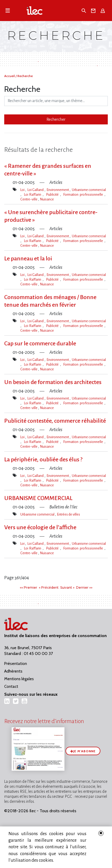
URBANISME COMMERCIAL (38, 498)
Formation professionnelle (84, 195)
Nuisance (47, 199)
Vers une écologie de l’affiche (40, 527)
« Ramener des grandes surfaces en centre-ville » (48, 170)
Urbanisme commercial (89, 190)
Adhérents (13, 671)
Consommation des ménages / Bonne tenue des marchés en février (50, 301)
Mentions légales (19, 679)
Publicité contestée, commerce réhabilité (55, 421)
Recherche (25, 76)
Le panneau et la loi (28, 259)
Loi (23, 190)
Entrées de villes (69, 514)
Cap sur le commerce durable (40, 344)
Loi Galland (36, 190)
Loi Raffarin (33, 195)
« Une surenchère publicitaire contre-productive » (51, 216)
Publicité (53, 195)
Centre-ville (29, 199)
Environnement (58, 190)
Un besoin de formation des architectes (53, 382)
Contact (11, 687)
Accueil (10, 76)
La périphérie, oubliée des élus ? (43, 460)
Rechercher (56, 119)
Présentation (16, 664)
